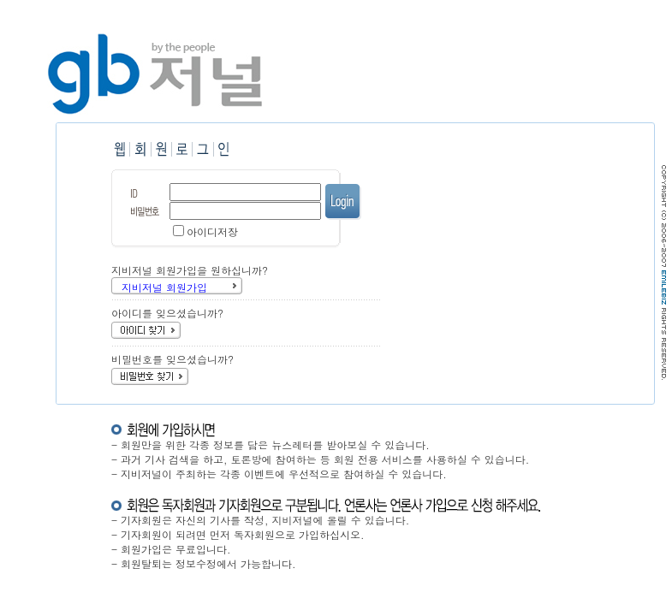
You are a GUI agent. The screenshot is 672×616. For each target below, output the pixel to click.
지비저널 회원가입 (164, 287)
